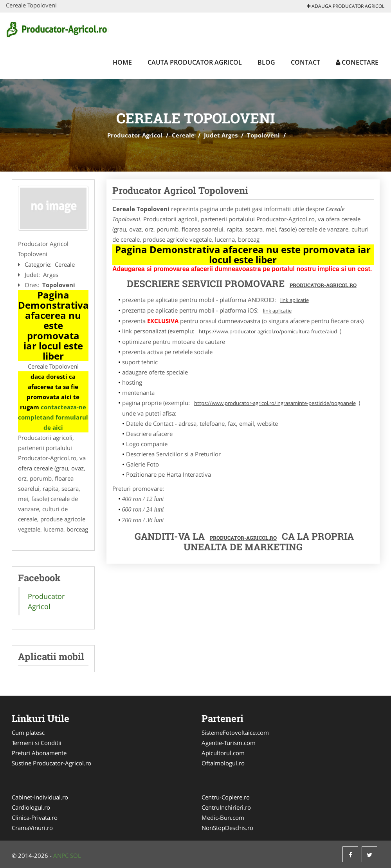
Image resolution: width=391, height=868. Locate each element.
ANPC (61, 855)
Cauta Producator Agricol (195, 62)
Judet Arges (221, 135)
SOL (76, 855)
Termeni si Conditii (37, 743)
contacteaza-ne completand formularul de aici (53, 417)
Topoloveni (263, 135)
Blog (266, 62)
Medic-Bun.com (223, 817)
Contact (305, 62)
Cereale (183, 135)
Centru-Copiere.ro (226, 797)
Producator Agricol (135, 135)
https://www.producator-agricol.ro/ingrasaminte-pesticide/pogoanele (275, 403)
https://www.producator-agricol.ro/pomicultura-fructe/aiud (268, 331)
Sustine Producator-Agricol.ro (51, 763)
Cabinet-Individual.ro (40, 797)
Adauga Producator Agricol (346, 6)
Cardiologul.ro (31, 807)
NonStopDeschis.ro (227, 828)
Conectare (357, 62)
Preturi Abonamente (39, 753)
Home (122, 62)
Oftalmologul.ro (223, 763)
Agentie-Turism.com (229, 743)
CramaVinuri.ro (32, 828)
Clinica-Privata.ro (35, 817)
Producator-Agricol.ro (323, 285)
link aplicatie (295, 300)
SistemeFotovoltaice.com (235, 732)
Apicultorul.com (223, 753)
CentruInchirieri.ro (226, 807)
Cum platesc (28, 732)
